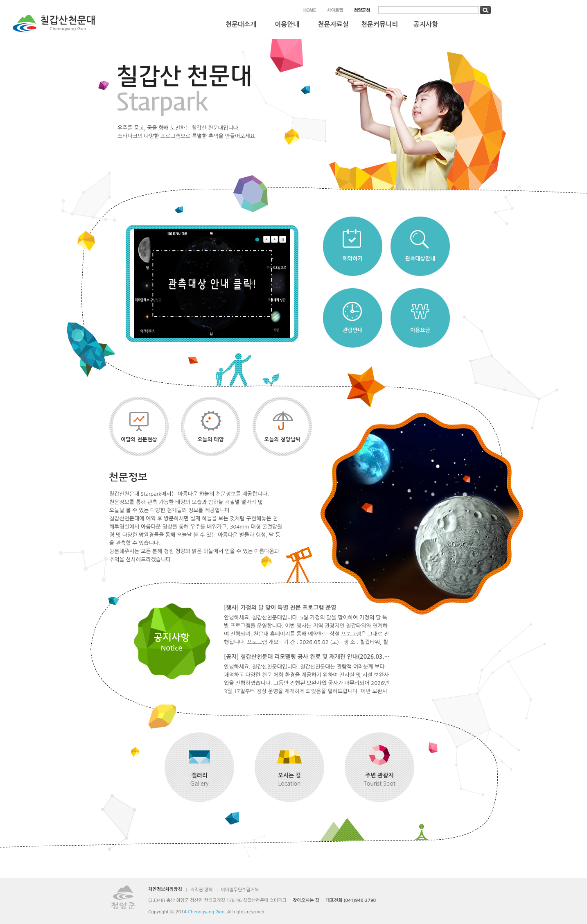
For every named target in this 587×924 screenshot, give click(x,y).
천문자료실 (333, 24)
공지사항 (426, 24)
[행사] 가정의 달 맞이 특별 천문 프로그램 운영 (280, 608)
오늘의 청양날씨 (282, 439)
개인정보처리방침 (165, 889)
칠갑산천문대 (68, 24)
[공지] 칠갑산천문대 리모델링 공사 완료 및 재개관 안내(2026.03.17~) (307, 657)
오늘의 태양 (211, 439)
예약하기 (353, 259)
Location (289, 779)
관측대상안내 (420, 259)
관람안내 (353, 330)
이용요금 (420, 330)
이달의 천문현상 (139, 439)
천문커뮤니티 (379, 24)
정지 (283, 239)
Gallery (199, 779)
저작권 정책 (202, 890)
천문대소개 (241, 24)
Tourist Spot (379, 779)
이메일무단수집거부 (240, 890)
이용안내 (287, 24)
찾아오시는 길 (306, 900)
